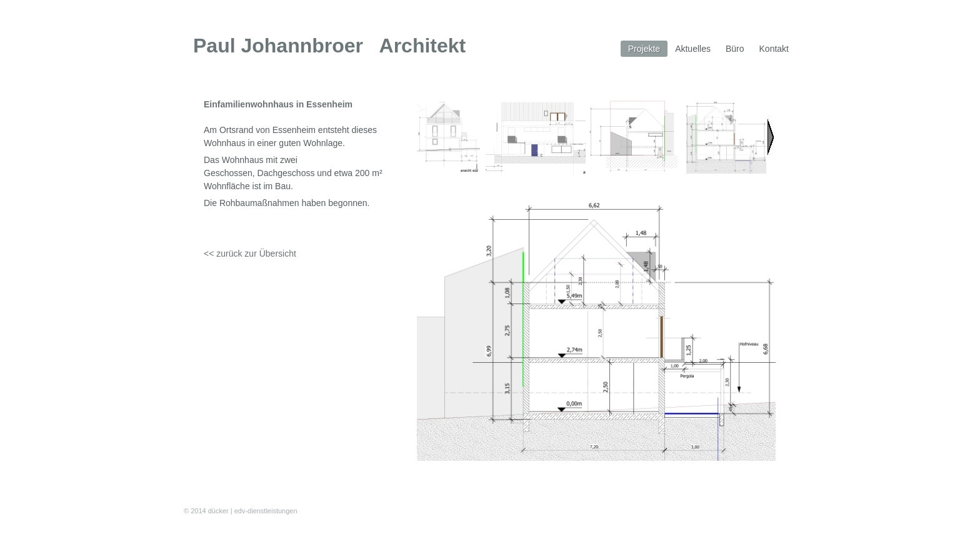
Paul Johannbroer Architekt (329, 46)
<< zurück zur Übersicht (250, 254)
